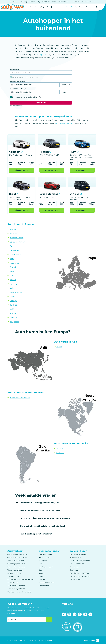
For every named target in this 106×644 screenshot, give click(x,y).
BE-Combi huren (14, 573)
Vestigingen (41, 7)
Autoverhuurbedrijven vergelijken (21, 579)
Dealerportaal (44, 586)
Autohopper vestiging (64, 123)
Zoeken (97, 7)
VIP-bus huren (13, 576)
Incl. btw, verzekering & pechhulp (24, 2)
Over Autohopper (45, 554)
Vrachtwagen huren (15, 570)
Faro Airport (15, 250)
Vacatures (42, 576)
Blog (40, 570)
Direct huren (20, 170)
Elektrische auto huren (16, 567)
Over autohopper (85, 7)
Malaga (13, 288)
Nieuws (42, 573)
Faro (12, 246)
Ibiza (12, 259)
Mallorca (13, 297)
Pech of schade (45, 557)
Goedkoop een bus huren (17, 557)
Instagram (80, 614)
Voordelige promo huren (17, 564)
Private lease (75, 567)
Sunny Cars (42, 54)
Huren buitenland (65, 7)
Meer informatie (22, 152)
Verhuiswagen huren (16, 561)
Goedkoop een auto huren (18, 554)
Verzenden (49, 619)
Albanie (13, 229)
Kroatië (13, 280)
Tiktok (85, 614)
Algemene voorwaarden (17, 640)
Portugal (13, 301)
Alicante (13, 234)
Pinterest (90, 614)
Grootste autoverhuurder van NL (85, 2)
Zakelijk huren (52, 7)
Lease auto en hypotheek (80, 561)
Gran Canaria (15, 255)
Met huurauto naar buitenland (19, 592)
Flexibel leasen (76, 557)
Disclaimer (33, 640)
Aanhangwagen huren (16, 589)
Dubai (59, 347)
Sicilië (12, 309)
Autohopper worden (47, 567)
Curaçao (60, 453)
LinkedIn (69, 614)
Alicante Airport (17, 238)
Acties (75, 7)
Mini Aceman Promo (78, 564)
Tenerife (13, 318)
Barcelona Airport (17, 242)
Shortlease (74, 570)
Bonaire (60, 449)
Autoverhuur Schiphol (16, 586)
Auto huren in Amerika (20, 398)
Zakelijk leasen (75, 579)
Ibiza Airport (15, 263)
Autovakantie (13, 582)
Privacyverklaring (46, 640)
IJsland (13, 267)
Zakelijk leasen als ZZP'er (79, 573)
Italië (12, 271)
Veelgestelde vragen (47, 582)
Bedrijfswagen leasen (78, 554)
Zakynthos (14, 322)
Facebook (64, 614)
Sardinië (13, 305)
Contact (42, 579)
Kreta (12, 276)
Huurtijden (43, 561)
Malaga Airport (16, 292)
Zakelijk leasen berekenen (80, 576)
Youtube (74, 614)
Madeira (13, 284)
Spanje (13, 313)
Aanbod (32, 7)
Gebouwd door (91, 640)
